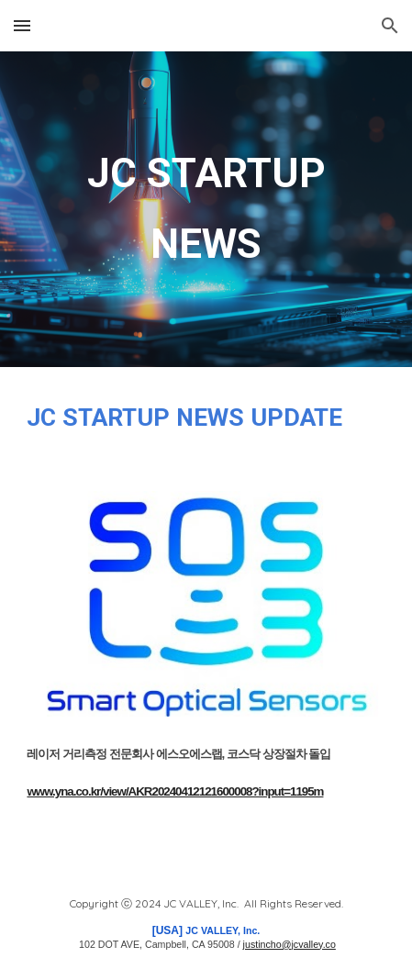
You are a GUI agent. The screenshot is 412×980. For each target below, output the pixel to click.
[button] (22, 25)
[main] (206, 209)
